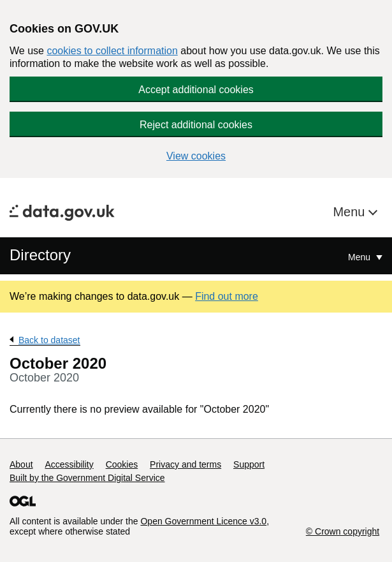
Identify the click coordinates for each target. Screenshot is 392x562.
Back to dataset (49, 340)
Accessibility (69, 464)
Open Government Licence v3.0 (203, 521)
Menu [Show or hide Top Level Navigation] (360, 257)
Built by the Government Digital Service (87, 478)
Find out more (227, 296)
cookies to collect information (112, 51)
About (21, 464)
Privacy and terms (185, 464)
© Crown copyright (343, 531)
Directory (40, 255)
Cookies (122, 464)
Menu (351, 212)
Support (249, 464)
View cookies (196, 156)
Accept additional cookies (196, 90)
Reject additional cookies (196, 125)
